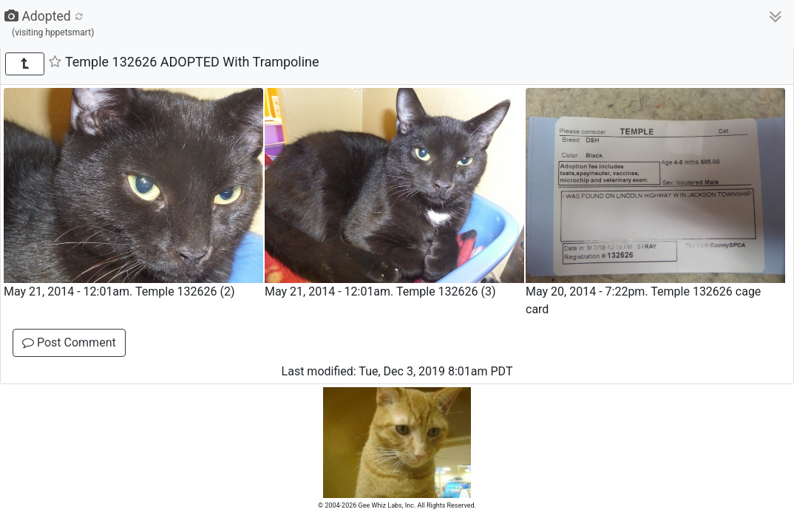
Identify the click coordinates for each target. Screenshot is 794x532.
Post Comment (69, 342)
